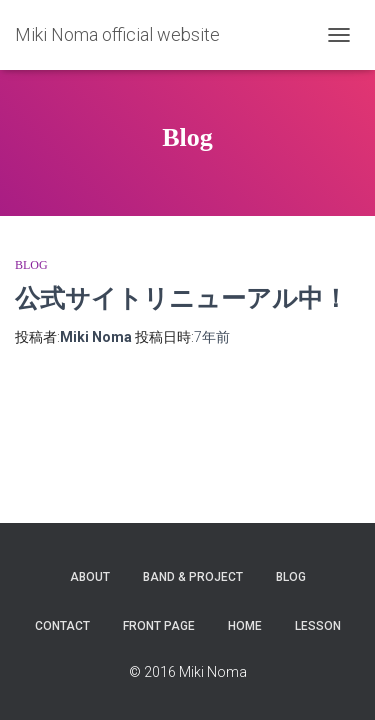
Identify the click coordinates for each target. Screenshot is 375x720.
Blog (31, 265)
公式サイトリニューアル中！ (181, 298)
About (90, 577)
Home (245, 626)
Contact (62, 626)
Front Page (159, 626)
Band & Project (193, 577)
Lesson (318, 626)
